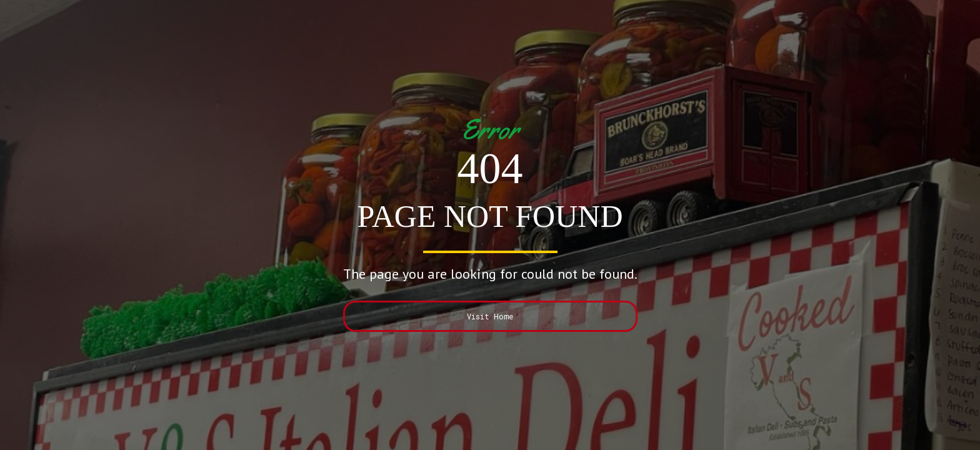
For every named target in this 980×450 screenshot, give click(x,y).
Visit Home (490, 316)
